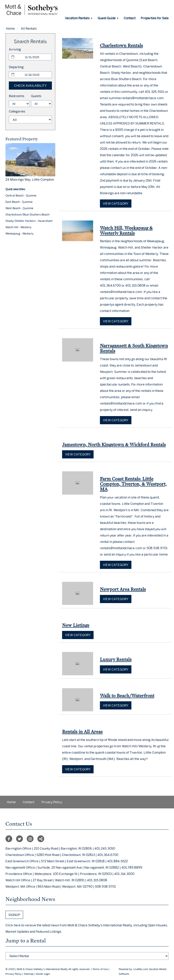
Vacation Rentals (79, 18)
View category (116, 203)
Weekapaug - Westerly (19, 234)
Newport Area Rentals (123, 589)
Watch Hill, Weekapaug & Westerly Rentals (126, 230)
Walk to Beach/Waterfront (127, 696)
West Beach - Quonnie (19, 208)
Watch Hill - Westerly (18, 227)
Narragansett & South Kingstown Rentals (134, 348)
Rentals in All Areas (82, 732)
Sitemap (29, 974)
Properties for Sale (155, 18)
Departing (16, 67)
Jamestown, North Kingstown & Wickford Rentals (114, 444)
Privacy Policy (52, 802)
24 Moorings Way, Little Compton (30, 179)
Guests (36, 96)
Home (10, 28)
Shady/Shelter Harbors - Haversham (29, 221)
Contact (130, 18)
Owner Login (43, 974)
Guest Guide (108, 18)
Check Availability (30, 85)
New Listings (76, 625)
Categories (17, 111)
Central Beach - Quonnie (21, 195)
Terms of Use (100, 969)
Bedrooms (17, 96)
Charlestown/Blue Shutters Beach (27, 214)
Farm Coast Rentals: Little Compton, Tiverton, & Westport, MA (133, 484)
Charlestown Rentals (121, 45)
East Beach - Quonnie (19, 202)
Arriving (15, 49)
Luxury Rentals (116, 659)
